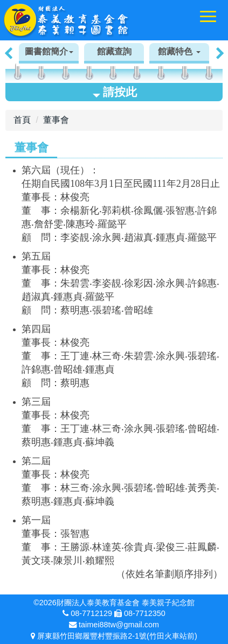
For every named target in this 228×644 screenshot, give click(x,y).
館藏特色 (179, 51)
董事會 (56, 120)
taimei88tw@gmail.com (119, 625)
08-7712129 (91, 613)
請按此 (115, 92)
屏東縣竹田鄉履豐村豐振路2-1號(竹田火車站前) (117, 636)
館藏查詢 (114, 51)
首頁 (22, 120)
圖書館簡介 (49, 51)
